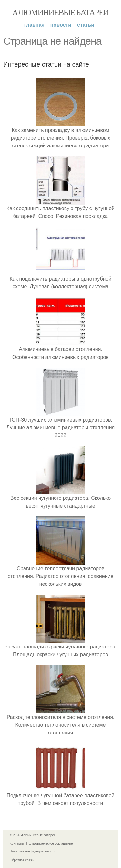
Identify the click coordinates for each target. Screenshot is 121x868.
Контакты (17, 844)
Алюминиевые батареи (60, 12)
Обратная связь (22, 860)
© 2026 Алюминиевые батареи (33, 835)
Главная (34, 25)
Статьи (86, 25)
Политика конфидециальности (33, 851)
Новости (61, 25)
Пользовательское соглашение (50, 844)
